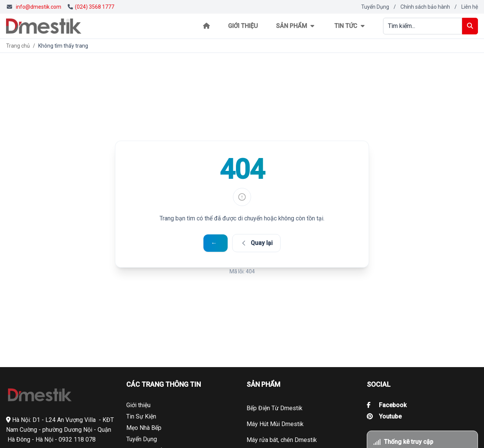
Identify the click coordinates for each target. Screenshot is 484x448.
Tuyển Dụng (375, 7)
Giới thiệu (243, 26)
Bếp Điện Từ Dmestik (275, 408)
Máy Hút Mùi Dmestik (275, 424)
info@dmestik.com (39, 7)
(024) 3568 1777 (91, 7)
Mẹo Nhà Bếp (144, 428)
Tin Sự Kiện (141, 416)
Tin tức (350, 26)
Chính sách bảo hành (425, 7)
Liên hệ (470, 7)
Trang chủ (18, 46)
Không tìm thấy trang (63, 46)
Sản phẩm (296, 26)
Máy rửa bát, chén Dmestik (282, 440)
